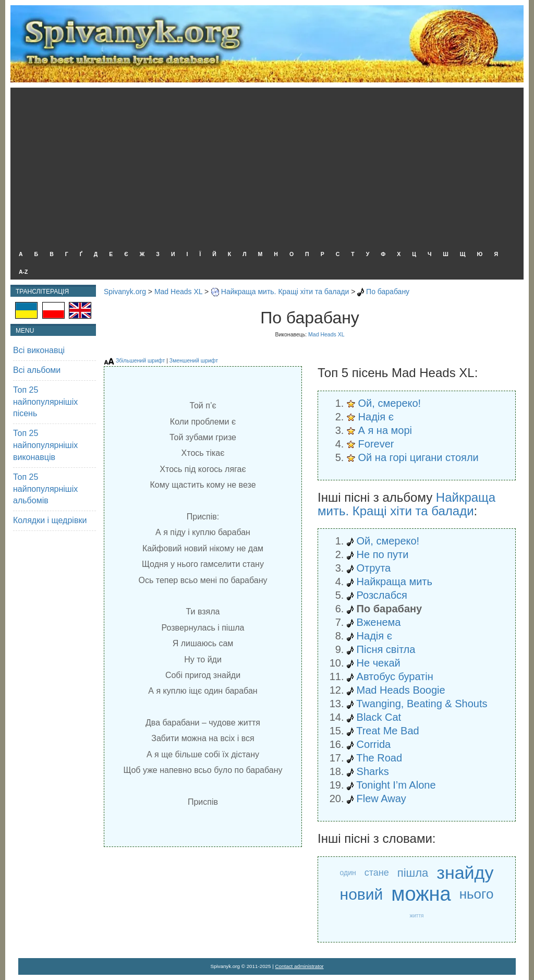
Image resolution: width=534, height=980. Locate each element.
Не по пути (383, 554)
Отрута (374, 568)
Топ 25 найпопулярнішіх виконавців (45, 445)
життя (417, 916)
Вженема (379, 622)
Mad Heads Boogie (401, 690)
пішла (413, 873)
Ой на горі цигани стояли (418, 457)
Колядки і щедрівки (50, 520)
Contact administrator (300, 966)
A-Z (23, 272)
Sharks (373, 771)
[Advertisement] (264, 166)
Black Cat (379, 717)
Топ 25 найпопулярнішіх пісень (45, 402)
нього (477, 894)
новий (362, 894)
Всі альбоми (37, 370)
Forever (376, 444)
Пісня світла (386, 649)
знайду (465, 873)
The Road (379, 758)
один (348, 873)
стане (377, 873)
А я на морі (385, 430)
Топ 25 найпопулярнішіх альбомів (45, 489)
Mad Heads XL (178, 292)
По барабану (388, 292)
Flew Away (381, 798)
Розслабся (382, 595)
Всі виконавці (39, 350)
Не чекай (379, 663)
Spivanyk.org (125, 292)
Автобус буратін (395, 676)
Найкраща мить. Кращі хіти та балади (285, 292)
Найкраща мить (395, 582)
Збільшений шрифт (140, 360)
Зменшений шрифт (194, 360)
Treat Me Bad (387, 731)
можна (421, 894)
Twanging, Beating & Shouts (422, 704)
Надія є (376, 417)
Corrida (374, 744)
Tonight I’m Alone (396, 785)
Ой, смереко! (390, 403)
